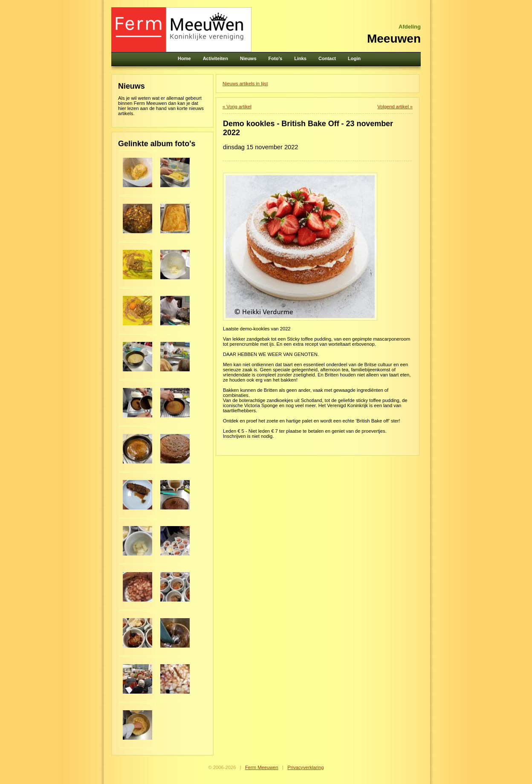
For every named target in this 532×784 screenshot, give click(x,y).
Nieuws (248, 58)
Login (354, 58)
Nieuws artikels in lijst (245, 84)
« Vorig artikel (237, 107)
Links (300, 58)
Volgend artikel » (395, 107)
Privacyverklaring (305, 767)
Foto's (276, 58)
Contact (327, 58)
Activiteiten (215, 58)
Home (184, 58)
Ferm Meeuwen (262, 767)
